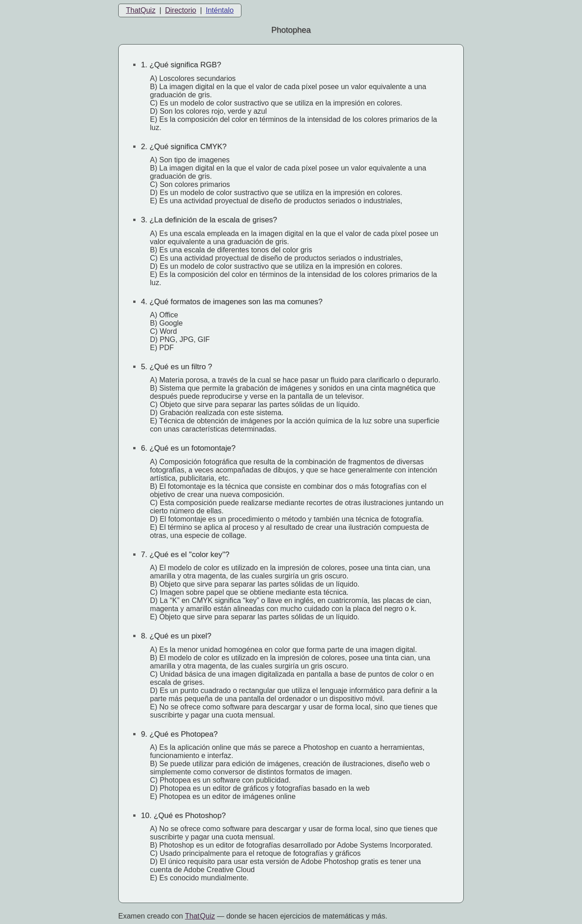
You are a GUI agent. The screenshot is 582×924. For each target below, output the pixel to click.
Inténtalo (220, 10)
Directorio (181, 10)
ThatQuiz (141, 10)
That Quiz (200, 916)
